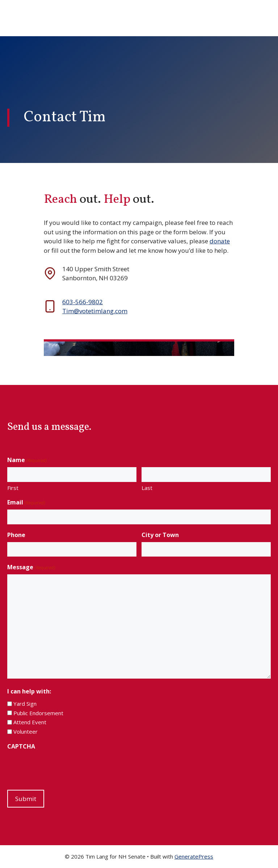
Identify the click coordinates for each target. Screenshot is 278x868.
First (13, 488)
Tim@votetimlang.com (95, 311)
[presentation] (62, 768)
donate (220, 241)
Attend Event (30, 722)
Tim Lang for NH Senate (91, 18)
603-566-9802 (83, 302)
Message (31, 567)
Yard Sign (25, 704)
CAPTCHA (21, 746)
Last (147, 488)
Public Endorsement (38, 713)
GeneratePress (194, 856)
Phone (16, 535)
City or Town (160, 535)
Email (26, 502)
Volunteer (26, 731)
